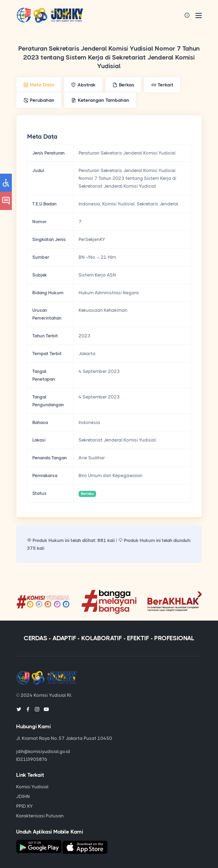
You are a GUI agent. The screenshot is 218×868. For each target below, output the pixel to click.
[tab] (39, 85)
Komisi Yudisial (32, 787)
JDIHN (23, 796)
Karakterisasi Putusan (40, 816)
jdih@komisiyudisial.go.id (43, 751)
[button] (6, 183)
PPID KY (24, 806)
